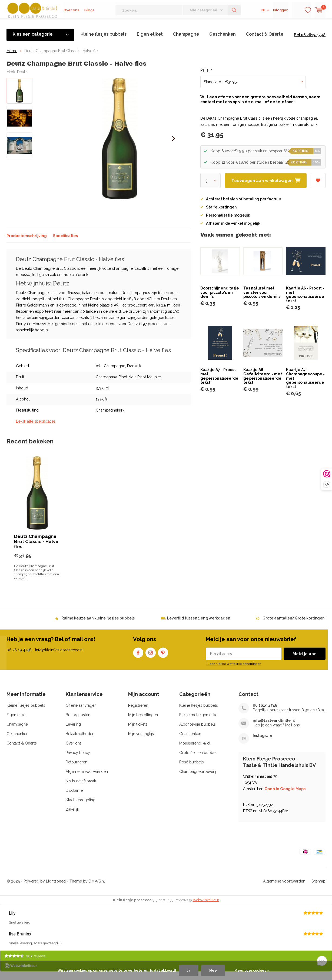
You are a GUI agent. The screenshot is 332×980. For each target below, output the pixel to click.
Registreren (138, 713)
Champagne (186, 42)
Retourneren (77, 770)
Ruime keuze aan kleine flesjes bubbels (98, 626)
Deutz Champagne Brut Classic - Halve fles (36, 549)
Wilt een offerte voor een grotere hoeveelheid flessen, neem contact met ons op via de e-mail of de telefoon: (260, 108)
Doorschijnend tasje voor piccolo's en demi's (220, 300)
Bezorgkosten (78, 723)
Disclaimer (75, 799)
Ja (189, 971)
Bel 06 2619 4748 (310, 43)
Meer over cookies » (252, 971)
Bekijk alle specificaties (36, 429)
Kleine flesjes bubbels (104, 42)
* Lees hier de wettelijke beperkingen (234, 672)
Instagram (151, 660)
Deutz (22, 80)
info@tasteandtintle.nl (274, 729)
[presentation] (173, 147)
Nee (213, 971)
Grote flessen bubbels (199, 761)
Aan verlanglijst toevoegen (318, 187)
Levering (73, 732)
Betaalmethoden (80, 742)
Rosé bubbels (192, 770)
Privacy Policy (78, 761)
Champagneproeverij (198, 780)
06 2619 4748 (265, 713)
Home (12, 59)
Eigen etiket (150, 42)
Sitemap (318, 889)
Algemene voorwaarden (87, 780)
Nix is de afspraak (81, 789)
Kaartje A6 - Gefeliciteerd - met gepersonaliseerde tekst (263, 384)
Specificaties (65, 244)
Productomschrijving (27, 244)
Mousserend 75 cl (195, 751)
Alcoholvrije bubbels (197, 732)
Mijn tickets (138, 732)
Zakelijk (72, 817)
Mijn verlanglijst (142, 742)
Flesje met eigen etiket (199, 723)
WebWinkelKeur (206, 908)
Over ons (71, 24)
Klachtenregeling (81, 808)
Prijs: (206, 78)
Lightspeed (56, 889)
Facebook (138, 660)
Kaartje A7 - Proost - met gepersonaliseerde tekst (219, 384)
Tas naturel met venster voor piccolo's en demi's (262, 300)
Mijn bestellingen (143, 723)
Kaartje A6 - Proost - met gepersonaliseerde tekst (305, 303)
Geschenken (223, 42)
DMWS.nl (97, 889)
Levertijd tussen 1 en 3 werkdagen (199, 626)
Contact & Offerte (265, 42)
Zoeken (234, 24)
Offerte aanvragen (81, 713)
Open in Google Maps (285, 797)
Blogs (89, 24)
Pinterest (163, 660)
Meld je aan (305, 662)
